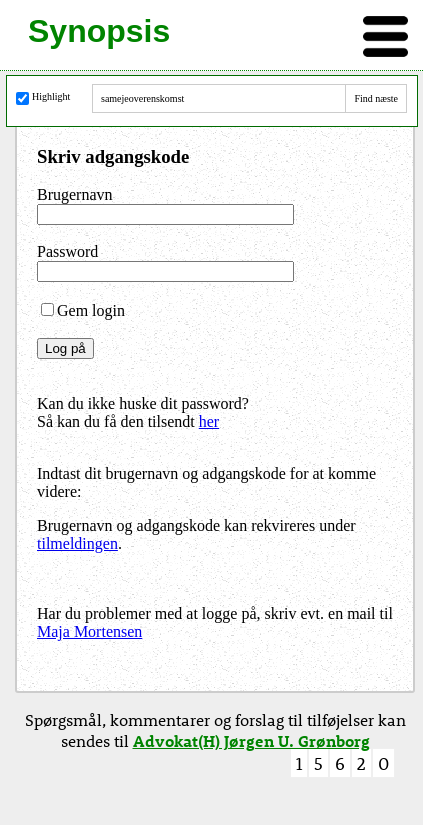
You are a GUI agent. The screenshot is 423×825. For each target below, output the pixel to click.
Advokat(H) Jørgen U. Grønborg (251, 740)
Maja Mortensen (89, 631)
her (209, 421)
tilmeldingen (77, 543)
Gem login (83, 310)
